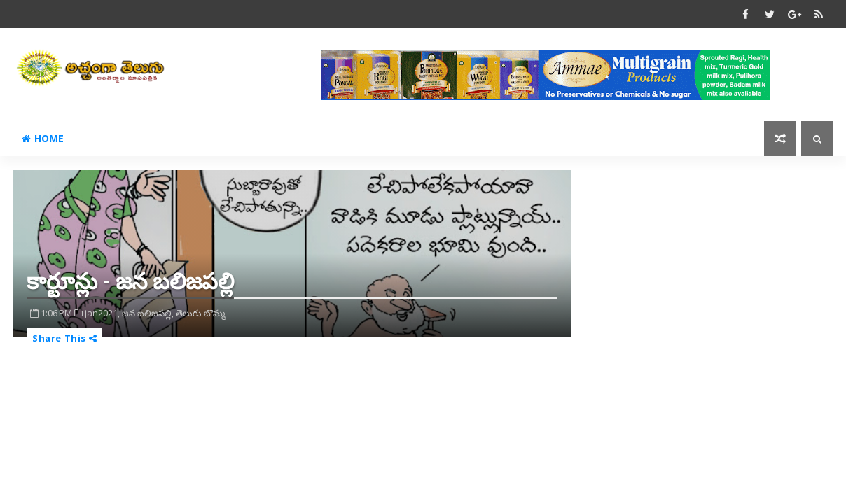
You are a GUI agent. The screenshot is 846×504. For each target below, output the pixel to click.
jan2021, (102, 313)
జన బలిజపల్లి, (148, 313)
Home (43, 138)
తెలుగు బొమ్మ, (201, 313)
